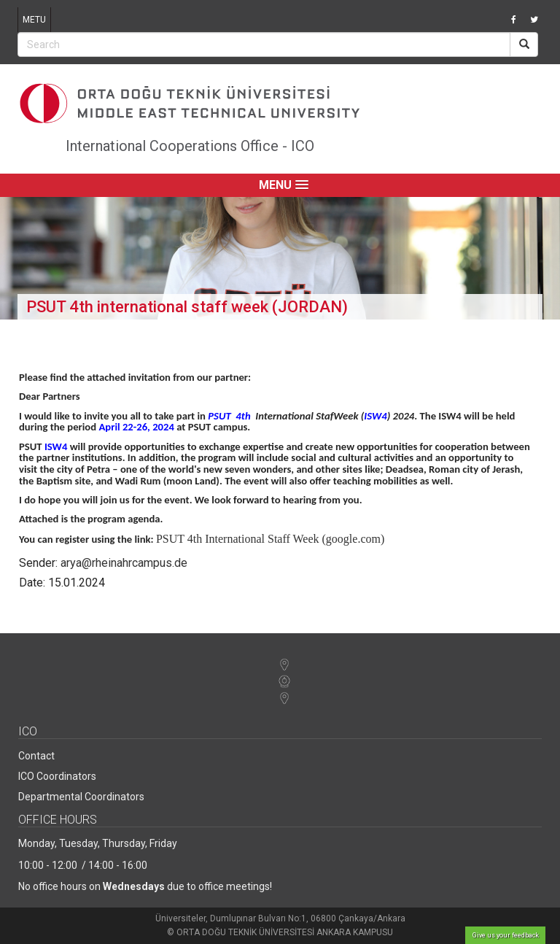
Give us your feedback (506, 935)
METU (34, 20)
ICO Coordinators (57, 776)
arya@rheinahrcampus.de (124, 563)
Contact (36, 756)
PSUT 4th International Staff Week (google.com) (270, 539)
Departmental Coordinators (81, 797)
